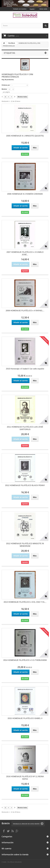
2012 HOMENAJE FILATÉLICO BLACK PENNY (25, 485)
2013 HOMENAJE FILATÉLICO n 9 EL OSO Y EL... (25, 602)
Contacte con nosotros (20, 9)
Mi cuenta (6, 848)
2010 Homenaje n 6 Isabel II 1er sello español (25, 369)
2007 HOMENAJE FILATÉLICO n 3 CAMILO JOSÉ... (25, 253)
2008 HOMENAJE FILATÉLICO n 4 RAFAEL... (25, 311)
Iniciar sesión (43, 9)
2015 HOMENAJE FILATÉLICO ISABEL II (25, 718)
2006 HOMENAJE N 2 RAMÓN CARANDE (25, 194)
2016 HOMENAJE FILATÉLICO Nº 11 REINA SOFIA (25, 778)
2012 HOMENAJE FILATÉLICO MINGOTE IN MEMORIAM (25, 545)
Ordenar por (6, 85)
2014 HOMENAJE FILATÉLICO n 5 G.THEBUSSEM (25, 660)
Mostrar (4, 89)
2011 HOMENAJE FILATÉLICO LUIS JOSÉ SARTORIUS (25, 428)
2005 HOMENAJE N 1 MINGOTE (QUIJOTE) (25, 136)
